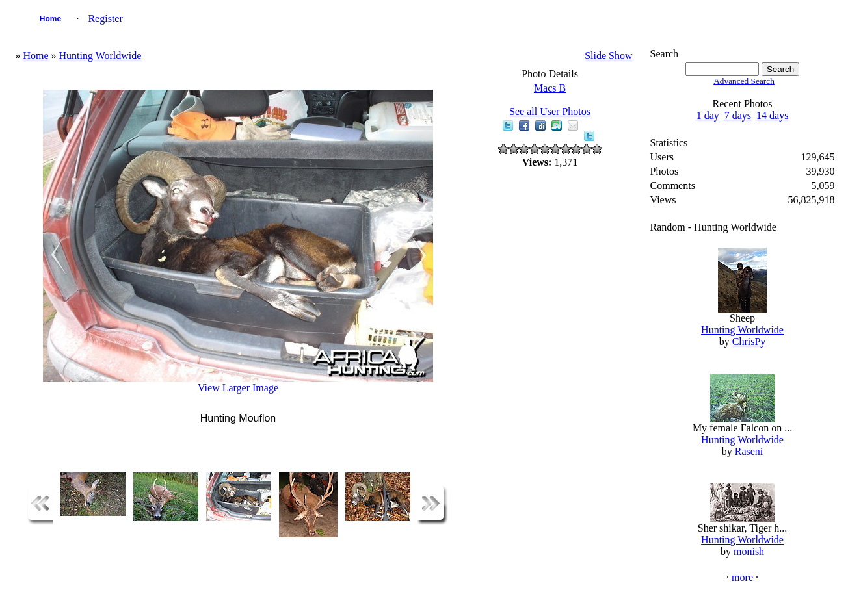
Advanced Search (744, 81)
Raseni (749, 451)
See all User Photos (550, 111)
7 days (738, 115)
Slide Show (608, 56)
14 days (772, 115)
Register (105, 19)
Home (50, 19)
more (742, 577)
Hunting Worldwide (100, 56)
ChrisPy (749, 341)
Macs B (550, 88)
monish (749, 551)
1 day (708, 115)
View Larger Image (238, 388)
